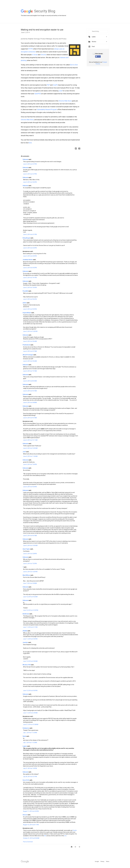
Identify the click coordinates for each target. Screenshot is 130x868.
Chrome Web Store (65, 101)
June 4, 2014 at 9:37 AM (30, 391)
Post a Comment (28, 842)
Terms (108, 861)
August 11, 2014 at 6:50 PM (31, 811)
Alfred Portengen (28, 355)
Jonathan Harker (28, 260)
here (30, 143)
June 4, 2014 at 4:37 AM (30, 351)
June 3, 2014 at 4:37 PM (30, 164)
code (60, 91)
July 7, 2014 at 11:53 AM (30, 743)
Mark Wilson (27, 575)
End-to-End (74, 65)
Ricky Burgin (27, 238)
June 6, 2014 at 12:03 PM (30, 572)
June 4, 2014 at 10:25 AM (30, 448)
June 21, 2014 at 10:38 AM (31, 724)
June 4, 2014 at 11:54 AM (30, 456)
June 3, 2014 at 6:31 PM (30, 234)
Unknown (26, 159)
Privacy (103, 861)
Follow (98, 57)
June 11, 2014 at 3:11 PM (30, 627)
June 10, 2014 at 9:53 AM (30, 597)
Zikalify (25, 631)
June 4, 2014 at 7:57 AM (30, 371)
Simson (25, 815)
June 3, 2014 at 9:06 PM (30, 299)
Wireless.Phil (27, 665)
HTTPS (30, 49)
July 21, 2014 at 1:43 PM (30, 768)
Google (97, 861)
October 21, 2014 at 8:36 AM (31, 838)
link (45, 836)
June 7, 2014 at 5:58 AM (30, 583)
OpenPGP (38, 94)
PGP (48, 85)
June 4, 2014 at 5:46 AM (30, 361)
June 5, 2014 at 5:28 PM (30, 554)
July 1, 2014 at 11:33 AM (30, 733)
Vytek (24, 736)
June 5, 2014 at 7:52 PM (30, 564)
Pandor (75, 830)
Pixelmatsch (27, 345)
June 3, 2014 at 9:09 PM (30, 309)
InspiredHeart (27, 313)
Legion (25, 746)
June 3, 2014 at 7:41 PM (30, 278)
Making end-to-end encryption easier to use (42, 30)
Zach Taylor (26, 549)
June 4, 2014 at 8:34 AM (30, 381)
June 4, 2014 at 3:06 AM (30, 341)
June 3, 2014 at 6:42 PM (30, 268)
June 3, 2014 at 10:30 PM (30, 331)
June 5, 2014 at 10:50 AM (30, 545)
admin (25, 303)
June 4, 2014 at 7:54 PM (30, 464)
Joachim (25, 642)
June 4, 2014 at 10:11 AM (30, 440)
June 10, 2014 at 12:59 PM (31, 610)
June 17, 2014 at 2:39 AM (30, 713)
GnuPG (55, 85)
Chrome (43, 55)
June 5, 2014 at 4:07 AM (30, 536)
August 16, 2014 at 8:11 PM (31, 825)
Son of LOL (26, 780)
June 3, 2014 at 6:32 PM (30, 248)
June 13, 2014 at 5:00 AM (30, 661)
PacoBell (26, 291)
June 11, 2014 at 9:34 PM (30, 639)
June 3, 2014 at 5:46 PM (30, 182)
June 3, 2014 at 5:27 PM (30, 174)
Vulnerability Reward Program (47, 109)
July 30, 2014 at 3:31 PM (30, 777)
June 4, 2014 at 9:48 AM (30, 402)
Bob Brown (26, 614)
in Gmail (35, 55)
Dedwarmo (26, 728)
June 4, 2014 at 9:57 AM (30, 418)
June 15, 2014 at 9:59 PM (30, 691)
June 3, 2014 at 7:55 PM (30, 287)
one (65, 836)
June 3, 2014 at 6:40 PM (30, 256)
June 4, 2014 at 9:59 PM (30, 487)
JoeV (24, 452)
